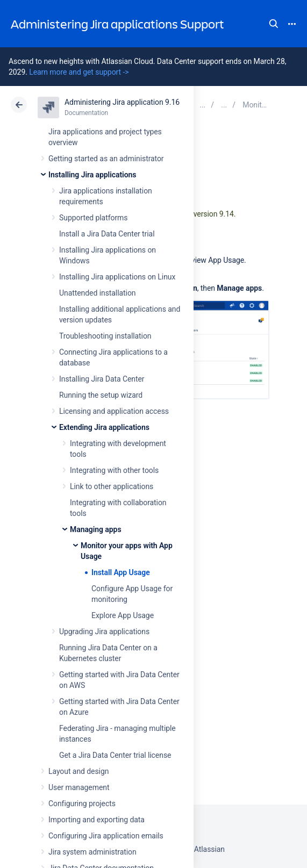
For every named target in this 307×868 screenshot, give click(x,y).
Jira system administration (92, 852)
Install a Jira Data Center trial (107, 234)
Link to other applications (112, 486)
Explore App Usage (123, 615)
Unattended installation (98, 293)
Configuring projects (82, 804)
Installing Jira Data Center (102, 379)
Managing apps (96, 529)
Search (274, 24)
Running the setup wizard (101, 395)
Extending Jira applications (104, 427)
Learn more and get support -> (79, 72)
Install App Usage (121, 572)
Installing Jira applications (92, 175)
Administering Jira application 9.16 (122, 102)
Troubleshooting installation (105, 336)
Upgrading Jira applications (104, 632)
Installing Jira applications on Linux (117, 277)
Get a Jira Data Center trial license (115, 755)
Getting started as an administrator (106, 159)
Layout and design (78, 771)
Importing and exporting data (97, 820)
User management (79, 787)
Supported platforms (93, 218)
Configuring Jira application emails (106, 836)
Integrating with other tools (114, 470)
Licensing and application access (114, 411)
